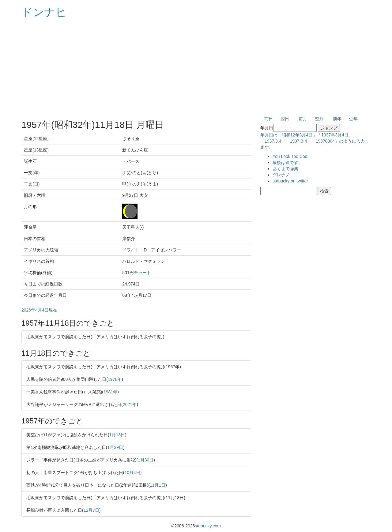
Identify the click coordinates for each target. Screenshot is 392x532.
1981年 (110, 392)
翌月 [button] (319, 119)
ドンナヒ (44, 12)
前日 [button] (269, 119)
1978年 (115, 379)
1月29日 (115, 447)
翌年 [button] (353, 119)
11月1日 (158, 485)
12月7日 (91, 510)
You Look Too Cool (290, 156)
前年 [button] (337, 119)
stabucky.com (208, 526)
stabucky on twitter (290, 181)
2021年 (130, 404)
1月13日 (117, 435)
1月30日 (146, 460)
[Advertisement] (196, 67)
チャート (142, 273)
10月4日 (132, 473)
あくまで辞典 (285, 169)
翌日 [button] (285, 119)
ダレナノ (281, 175)
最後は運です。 (288, 163)
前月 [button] (303, 119)
